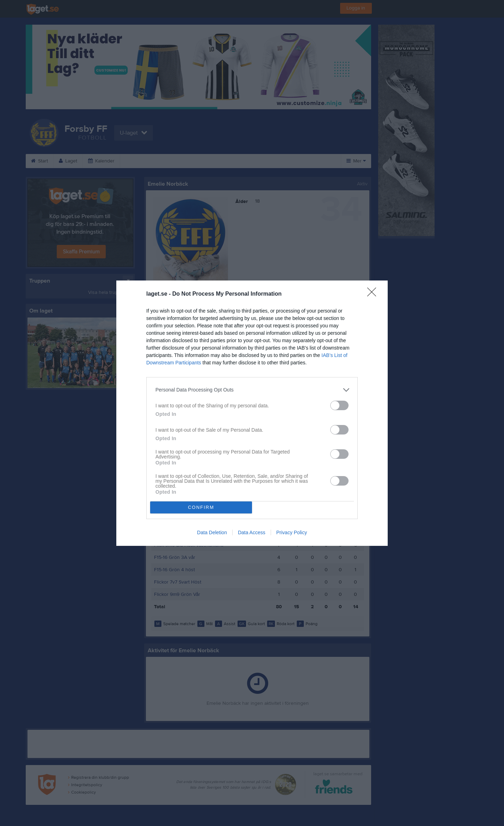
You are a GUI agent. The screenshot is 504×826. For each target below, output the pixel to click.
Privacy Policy (292, 532)
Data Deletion (212, 532)
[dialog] (252, 413)
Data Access (252, 532)
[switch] (339, 405)
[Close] (374, 294)
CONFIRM (201, 507)
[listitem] (252, 390)
